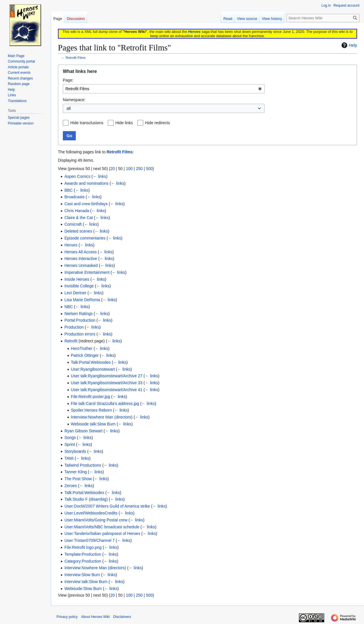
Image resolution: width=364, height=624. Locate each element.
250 (139, 169)
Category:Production (83, 561)
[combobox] (164, 89)
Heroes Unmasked (81, 265)
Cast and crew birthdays (86, 204)
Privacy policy (67, 617)
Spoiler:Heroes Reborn (91, 410)
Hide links (124, 123)
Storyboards (75, 451)
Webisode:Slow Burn (83, 589)
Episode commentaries (85, 238)
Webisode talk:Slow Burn (93, 424)
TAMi (69, 458)
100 (129, 169)
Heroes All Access (80, 252)
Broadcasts (74, 197)
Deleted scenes (78, 231)
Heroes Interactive (81, 259)
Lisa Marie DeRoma (82, 300)
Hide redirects (157, 123)
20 (113, 169)
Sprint (70, 444)
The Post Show (78, 479)
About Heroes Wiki (95, 617)
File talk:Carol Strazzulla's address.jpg (105, 404)
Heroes (194, 32)
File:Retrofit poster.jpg (90, 397)
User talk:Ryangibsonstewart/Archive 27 (107, 376)
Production (74, 327)
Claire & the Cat (79, 218)
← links (99, 176)
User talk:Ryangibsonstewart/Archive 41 (107, 390)
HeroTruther (82, 348)
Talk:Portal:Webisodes (91, 362)
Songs (70, 438)
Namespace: (74, 100)
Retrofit (71, 341)
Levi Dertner (75, 293)
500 (149, 169)
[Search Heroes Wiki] (323, 18)
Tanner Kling (76, 472)
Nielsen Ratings (78, 314)
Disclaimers (122, 617)
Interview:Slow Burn (82, 575)
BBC (68, 190)
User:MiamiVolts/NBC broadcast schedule (102, 527)
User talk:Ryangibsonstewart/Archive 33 (107, 383)
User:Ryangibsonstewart (93, 369)
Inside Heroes (77, 279)
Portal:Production (80, 320)
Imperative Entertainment (87, 272)
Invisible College (79, 286)
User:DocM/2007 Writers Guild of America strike (107, 506)
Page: (68, 80)
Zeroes (71, 486)
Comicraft (73, 224)
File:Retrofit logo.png (83, 547)
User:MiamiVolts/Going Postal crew (96, 520)
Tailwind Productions (83, 465)
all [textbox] (69, 108)
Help (349, 45)
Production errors (80, 334)
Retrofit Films (76, 58)
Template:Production (83, 554)
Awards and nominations (86, 183)
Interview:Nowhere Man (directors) (102, 417)
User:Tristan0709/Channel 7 (89, 540)
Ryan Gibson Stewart (83, 431)
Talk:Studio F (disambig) (86, 499)
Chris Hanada (77, 211)
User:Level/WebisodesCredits (91, 513)
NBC (69, 307)
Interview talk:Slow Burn (86, 582)
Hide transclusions (87, 123)
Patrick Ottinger (85, 355)
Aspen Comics (77, 176)
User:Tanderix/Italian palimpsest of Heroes (102, 533)
